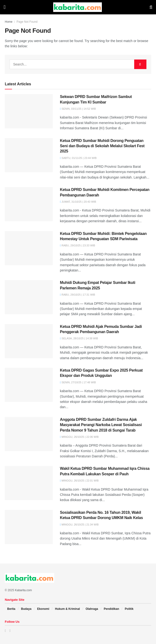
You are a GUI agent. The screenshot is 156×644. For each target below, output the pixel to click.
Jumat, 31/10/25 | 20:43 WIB (78, 202)
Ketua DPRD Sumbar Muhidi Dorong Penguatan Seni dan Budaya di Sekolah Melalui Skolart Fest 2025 (102, 146)
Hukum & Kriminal (67, 609)
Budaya (26, 609)
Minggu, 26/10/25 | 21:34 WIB (79, 525)
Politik (129, 609)
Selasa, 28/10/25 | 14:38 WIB (79, 338)
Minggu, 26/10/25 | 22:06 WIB (79, 437)
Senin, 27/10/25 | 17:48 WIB (78, 382)
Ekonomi (43, 609)
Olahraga (92, 609)
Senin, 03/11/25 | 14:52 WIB (78, 109)
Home (9, 22)
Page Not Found (27, 22)
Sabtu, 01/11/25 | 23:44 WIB (78, 158)
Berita (11, 609)
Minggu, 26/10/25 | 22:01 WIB (79, 481)
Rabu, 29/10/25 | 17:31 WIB (78, 295)
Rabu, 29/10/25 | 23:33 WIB (78, 245)
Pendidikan (111, 609)
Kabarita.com (23, 590)
